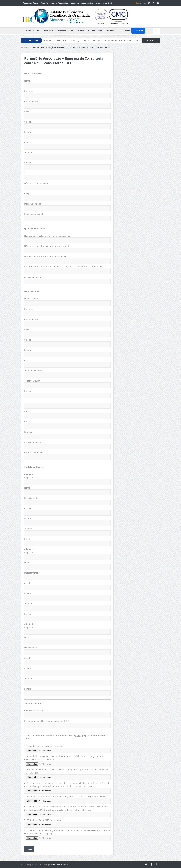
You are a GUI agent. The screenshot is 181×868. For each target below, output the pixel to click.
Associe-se (138, 31)
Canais (71, 31)
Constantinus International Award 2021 (55, 40)
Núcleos (91, 31)
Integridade (125, 31)
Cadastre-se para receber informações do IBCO (91, 3)
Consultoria (48, 31)
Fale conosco (112, 31)
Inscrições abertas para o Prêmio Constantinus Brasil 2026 (103, 40)
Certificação (61, 31)
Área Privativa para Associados (54, 3)
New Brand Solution (61, 864)
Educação (81, 31)
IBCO (28, 31)
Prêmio (100, 31)
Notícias (37, 31)
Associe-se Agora (30, 3)
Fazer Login (141, 3)
